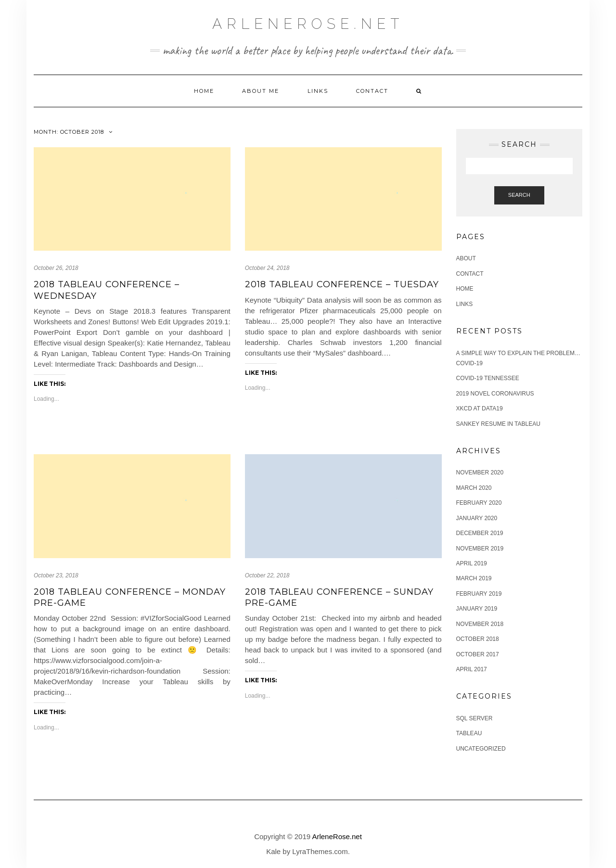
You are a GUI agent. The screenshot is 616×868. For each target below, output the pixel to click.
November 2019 (480, 549)
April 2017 (472, 669)
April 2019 (472, 563)
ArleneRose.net (308, 24)
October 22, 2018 (267, 575)
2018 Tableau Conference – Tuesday (342, 284)
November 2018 (480, 624)
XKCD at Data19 (480, 408)
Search (519, 195)
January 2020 (477, 518)
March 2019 (474, 578)
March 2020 (474, 488)
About (466, 258)
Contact (372, 91)
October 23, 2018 (56, 575)
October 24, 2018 (267, 268)
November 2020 (480, 472)
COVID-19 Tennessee (488, 378)
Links (318, 91)
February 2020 (479, 503)
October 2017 (478, 654)
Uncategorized (481, 749)
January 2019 (477, 609)
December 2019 (480, 533)
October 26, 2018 (56, 268)
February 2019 (479, 594)
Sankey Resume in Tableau (498, 424)
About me (261, 91)
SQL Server (475, 718)
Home (204, 91)
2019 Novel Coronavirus (495, 394)
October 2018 (478, 639)
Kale (273, 851)
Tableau (469, 733)
